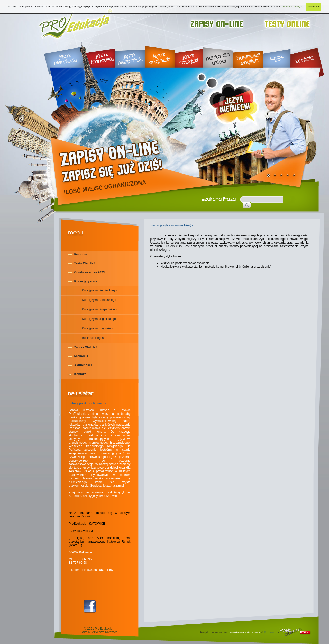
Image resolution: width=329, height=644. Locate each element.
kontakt (307, 54)
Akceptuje (313, 7)
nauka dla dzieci (218, 54)
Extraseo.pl (271, 632)
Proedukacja (76, 22)
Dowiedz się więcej (293, 7)
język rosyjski (189, 54)
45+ (277, 54)
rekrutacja (114, 159)
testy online (289, 22)
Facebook (90, 607)
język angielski (160, 54)
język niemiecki (60, 54)
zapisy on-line (222, 22)
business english (248, 54)
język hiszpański (130, 54)
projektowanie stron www (245, 632)
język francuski (99, 54)
